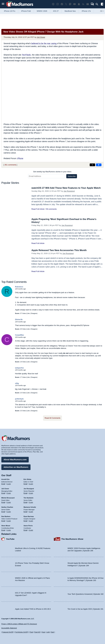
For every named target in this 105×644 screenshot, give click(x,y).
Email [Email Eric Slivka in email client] (26, 484)
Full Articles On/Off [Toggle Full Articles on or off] (21, 632)
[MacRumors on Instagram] (58, 4)
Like (28, 313)
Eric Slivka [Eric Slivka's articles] (27, 479)
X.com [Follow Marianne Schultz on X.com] (31, 512)
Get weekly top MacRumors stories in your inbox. (53, 172)
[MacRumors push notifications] (79, 4)
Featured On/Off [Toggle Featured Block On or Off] (8, 632)
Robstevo (19, 287)
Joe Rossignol (69, 191)
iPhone (20, 158)
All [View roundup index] (102, 11)
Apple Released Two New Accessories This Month (59, 250)
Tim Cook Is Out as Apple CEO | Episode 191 (85, 609)
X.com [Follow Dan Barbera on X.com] (9, 521)
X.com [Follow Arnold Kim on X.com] (9, 484)
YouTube (10, 539)
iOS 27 (56, 11)
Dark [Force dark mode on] (52, 632)
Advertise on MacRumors (16, 467)
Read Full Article (38, 209)
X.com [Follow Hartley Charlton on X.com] (9, 512)
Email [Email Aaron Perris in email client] (26, 530)
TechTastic (26, 55)
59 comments (51, 209)
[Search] (98, 4)
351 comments (10, 165)
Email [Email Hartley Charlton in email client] (3, 512)
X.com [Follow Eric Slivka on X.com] (31, 484)
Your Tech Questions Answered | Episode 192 (86, 594)
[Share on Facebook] (99, 165)
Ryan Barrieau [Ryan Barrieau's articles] (29, 516)
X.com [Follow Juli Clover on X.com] (9, 493)
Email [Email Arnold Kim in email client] (3, 484)
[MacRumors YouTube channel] (75, 4)
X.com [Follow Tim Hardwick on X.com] (31, 502)
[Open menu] (3, 4)
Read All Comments (53, 418)
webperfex (19, 368)
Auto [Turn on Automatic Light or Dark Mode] (44, 632)
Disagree (34, 313)
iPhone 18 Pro (10, 11)
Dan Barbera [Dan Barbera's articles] (6, 516)
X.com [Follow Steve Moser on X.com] (9, 530)
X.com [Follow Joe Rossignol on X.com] (31, 493)
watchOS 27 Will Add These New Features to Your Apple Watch (66, 188)
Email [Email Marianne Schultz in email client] (26, 512)
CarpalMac (20, 335)
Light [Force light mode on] (48, 632)
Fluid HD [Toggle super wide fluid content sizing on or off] (37, 632)
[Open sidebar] (102, 4)
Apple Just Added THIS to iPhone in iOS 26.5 (33, 609)
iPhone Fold (26, 11)
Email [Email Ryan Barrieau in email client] (26, 521)
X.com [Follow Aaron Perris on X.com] (31, 530)
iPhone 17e (86, 11)
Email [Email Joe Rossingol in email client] (26, 493)
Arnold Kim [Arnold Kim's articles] (5, 479)
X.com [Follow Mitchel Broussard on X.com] (9, 502)
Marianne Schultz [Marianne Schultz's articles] (30, 507)
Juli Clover (41, 37)
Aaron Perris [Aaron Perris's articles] (28, 526)
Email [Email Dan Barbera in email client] (3, 521)
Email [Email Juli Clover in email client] (3, 493)
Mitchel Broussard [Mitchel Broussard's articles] (8, 498)
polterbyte (19, 399)
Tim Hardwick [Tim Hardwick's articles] (29, 498)
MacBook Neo (70, 11)
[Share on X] (92, 165)
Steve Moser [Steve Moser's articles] (6, 526)
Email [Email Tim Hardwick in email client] (26, 502)
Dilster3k (19, 319)
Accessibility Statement (9, 628)
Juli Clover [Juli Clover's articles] (5, 489)
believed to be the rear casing (44, 43)
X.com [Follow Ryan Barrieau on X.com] (31, 521)
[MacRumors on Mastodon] (70, 4)
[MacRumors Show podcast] (53, 4)
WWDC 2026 (42, 11)
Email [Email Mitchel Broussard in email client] (3, 502)
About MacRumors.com (15, 460)
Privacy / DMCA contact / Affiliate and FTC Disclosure (19, 624)
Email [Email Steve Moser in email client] (3, 530)
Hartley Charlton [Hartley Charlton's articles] (7, 507)
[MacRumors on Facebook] (62, 4)
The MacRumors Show (72, 539)
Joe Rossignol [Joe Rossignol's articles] (29, 489)
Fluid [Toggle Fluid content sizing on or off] (31, 632)
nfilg (17, 383)
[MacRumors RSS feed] (83, 4)
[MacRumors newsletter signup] (88, 4)
